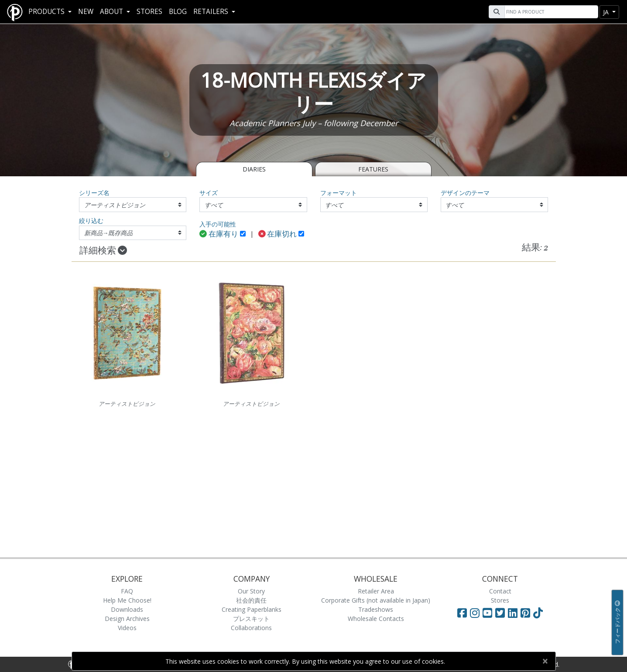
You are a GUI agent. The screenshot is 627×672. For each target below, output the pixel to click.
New (86, 12)
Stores (149, 12)
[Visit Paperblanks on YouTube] (489, 613)
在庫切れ (278, 235)
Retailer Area (376, 591)
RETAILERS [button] (212, 12)
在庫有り (219, 235)
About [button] (112, 12)
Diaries (254, 169)
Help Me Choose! (127, 600)
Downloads (127, 609)
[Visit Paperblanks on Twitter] (502, 613)
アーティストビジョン (115, 205)
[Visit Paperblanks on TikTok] (538, 613)
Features (373, 169)
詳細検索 (103, 251)
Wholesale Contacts (376, 619)
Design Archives (127, 619)
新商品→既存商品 (109, 233)
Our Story (251, 591)
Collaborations (251, 628)
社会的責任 (251, 600)
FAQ (127, 591)
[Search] (550, 12)
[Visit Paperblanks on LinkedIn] (514, 613)
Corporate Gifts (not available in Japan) (376, 600)
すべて (214, 205)
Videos (127, 628)
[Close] (545, 661)
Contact (500, 591)
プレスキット (251, 619)
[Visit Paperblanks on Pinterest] (527, 613)
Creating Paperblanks (252, 609)
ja (607, 12)
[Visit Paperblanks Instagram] (475, 613)
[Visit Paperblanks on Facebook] (462, 613)
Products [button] (47, 12)
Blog (178, 12)
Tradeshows (376, 609)
